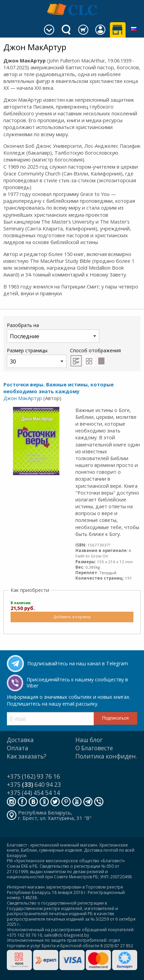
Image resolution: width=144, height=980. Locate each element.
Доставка (20, 740)
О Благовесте (94, 748)
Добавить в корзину (72, 617)
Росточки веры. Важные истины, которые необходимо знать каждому (59, 388)
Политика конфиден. (106, 756)
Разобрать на (53, 332)
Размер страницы (37, 358)
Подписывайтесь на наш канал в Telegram (78, 663)
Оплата (18, 748)
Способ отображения (95, 357)
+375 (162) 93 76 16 (33, 776)
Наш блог (89, 740)
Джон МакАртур (23, 398)
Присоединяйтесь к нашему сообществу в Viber (77, 683)
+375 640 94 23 (34, 785)
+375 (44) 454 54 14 (33, 793)
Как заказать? (27, 756)
